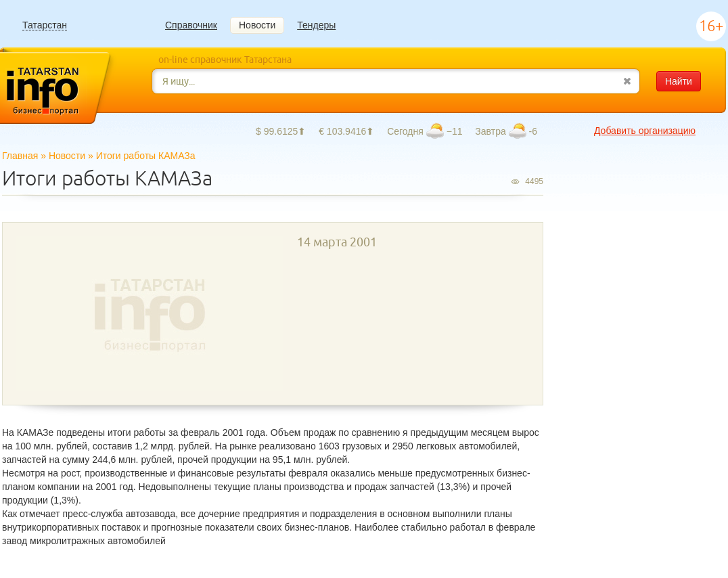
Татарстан (45, 25)
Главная (20, 156)
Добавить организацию (645, 131)
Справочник (191, 25)
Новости (257, 25)
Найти (679, 81)
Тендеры (316, 25)
